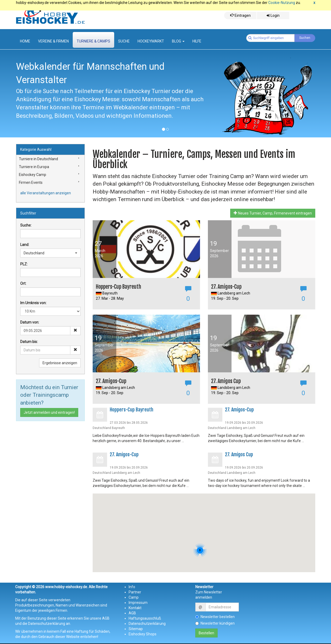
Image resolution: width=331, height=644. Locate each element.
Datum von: (30, 322)
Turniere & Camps (93, 41)
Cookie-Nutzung (282, 3)
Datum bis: (29, 342)
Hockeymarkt (151, 41)
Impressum (138, 603)
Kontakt (135, 608)
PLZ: (24, 264)
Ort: (23, 283)
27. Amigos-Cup (239, 410)
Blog (178, 41)
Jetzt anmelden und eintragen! (49, 412)
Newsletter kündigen (215, 623)
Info (132, 587)
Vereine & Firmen (53, 41)
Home (25, 41)
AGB (132, 613)
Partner (135, 592)
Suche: (26, 225)
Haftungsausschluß (145, 618)
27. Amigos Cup (239, 454)
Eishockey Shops (143, 634)
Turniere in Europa (34, 167)
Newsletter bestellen (215, 617)
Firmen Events (31, 183)
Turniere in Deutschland (38, 159)
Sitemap (136, 629)
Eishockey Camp (33, 175)
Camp (134, 597)
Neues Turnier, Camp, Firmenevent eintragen (273, 213)
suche (124, 41)
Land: (25, 245)
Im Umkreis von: (33, 303)
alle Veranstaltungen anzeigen (46, 193)
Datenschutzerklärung (147, 624)
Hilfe (197, 41)
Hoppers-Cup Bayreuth (132, 410)
